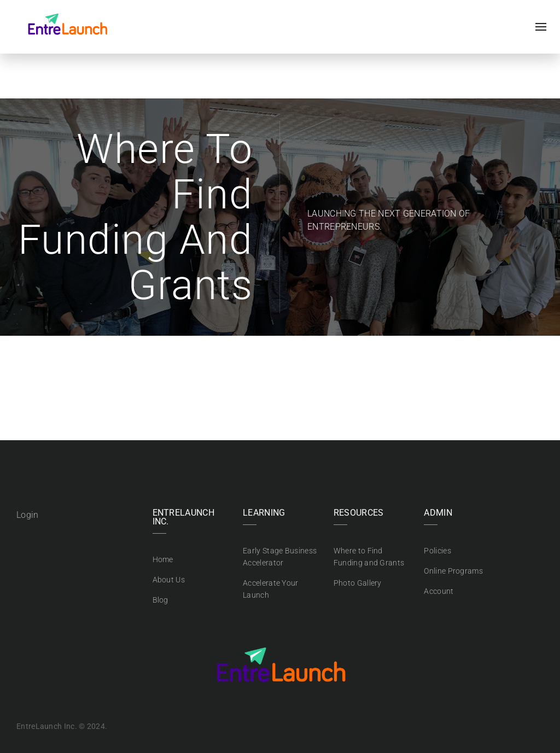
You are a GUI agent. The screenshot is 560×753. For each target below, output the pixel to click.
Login (28, 515)
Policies (437, 551)
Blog (161, 600)
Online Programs (453, 571)
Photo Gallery (358, 583)
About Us (169, 580)
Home (163, 559)
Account (439, 591)
